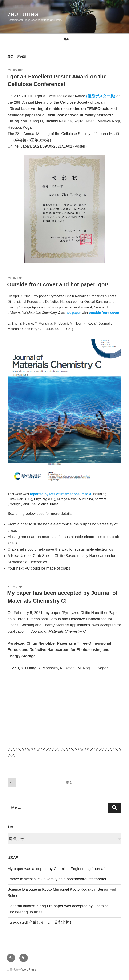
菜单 (64, 39)
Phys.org (41, 499)
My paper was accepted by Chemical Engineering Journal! (56, 869)
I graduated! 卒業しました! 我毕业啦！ (40, 922)
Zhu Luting (23, 14)
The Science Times (44, 504)
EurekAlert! (16, 499)
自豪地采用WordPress (21, 969)
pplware (101, 499)
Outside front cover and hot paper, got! (58, 284)
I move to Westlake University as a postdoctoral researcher (57, 879)
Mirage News (67, 499)
